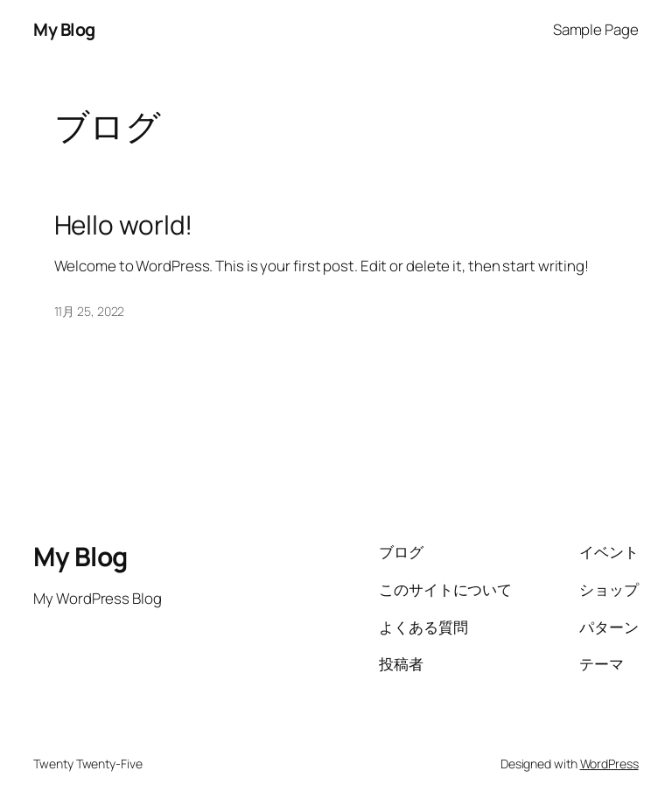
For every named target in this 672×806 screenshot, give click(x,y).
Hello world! (124, 224)
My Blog (64, 29)
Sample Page (596, 29)
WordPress (609, 764)
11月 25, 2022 (90, 311)
